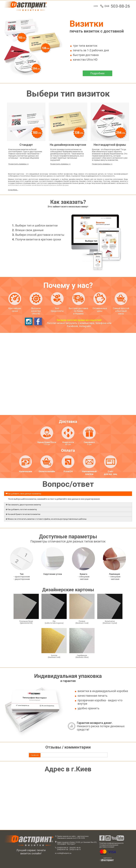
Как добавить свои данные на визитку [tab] (23, 494)
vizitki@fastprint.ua (64, 853)
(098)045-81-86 (63, 850)
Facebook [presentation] (35, 755)
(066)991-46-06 (75, 848)
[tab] (35, 755)
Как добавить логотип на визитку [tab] (21, 509)
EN (97, 6)
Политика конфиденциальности (111, 843)
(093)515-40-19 (75, 850)
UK (95, 6)
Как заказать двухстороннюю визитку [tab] (23, 505)
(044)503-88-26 (63, 848)
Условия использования (109, 845)
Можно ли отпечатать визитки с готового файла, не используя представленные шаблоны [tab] (46, 519)
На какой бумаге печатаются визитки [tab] (23, 514)
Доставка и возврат (107, 847)
